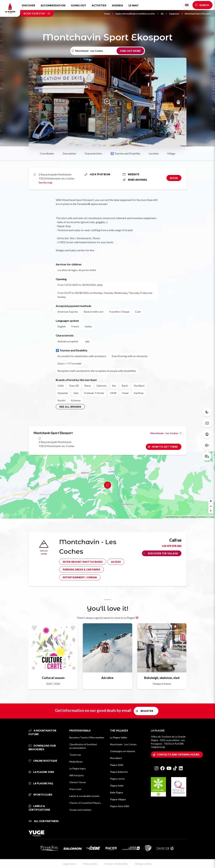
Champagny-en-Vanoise (123, 751)
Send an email (135, 180)
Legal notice (69, 864)
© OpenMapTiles (171, 517)
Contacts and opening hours (178, 754)
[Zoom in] (211, 501)
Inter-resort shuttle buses (83, 562)
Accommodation (53, 5)
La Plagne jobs (41, 772)
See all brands (70, 407)
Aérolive (107, 678)
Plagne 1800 (117, 765)
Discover (28, 5)
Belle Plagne (116, 792)
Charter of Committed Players (85, 803)
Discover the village (163, 553)
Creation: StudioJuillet (116, 864)
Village (171, 153)
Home (109, 14)
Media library (76, 762)
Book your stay (37, 13)
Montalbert (116, 758)
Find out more (130, 51)
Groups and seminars (80, 810)
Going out (79, 5)
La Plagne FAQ (41, 783)
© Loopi (211, 517)
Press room (75, 789)
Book (174, 178)
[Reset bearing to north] (211, 511)
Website (131, 174)
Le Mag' (134, 5)
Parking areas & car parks (81, 569)
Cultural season (53, 678)
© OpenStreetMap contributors (193, 517)
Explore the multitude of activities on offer (137, 14)
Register (147, 711)
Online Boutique (43, 761)
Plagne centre (117, 779)
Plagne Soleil (117, 786)
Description (69, 153)
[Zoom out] (211, 506)
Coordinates (47, 153)
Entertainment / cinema (80, 577)
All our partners (44, 821)
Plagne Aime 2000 (120, 806)
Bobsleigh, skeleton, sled (162, 678)
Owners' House (78, 782)
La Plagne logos (78, 768)
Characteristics (93, 153)
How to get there (165, 447)
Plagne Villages (118, 799)
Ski (164, 14)
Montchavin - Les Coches (166, 433)
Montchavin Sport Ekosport (198, 14)
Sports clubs (40, 795)
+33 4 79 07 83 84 (97, 174)
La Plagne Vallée (119, 737)
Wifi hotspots (77, 775)
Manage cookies (144, 864)
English (187, 5)
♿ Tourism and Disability (125, 153)
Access (116, 562)
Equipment (176, 14)
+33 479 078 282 (171, 546)
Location (154, 153)
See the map (46, 182)
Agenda (117, 5)
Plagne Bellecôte (119, 772)
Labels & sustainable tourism (84, 796)
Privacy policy (90, 864)
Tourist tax (75, 755)
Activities (99, 5)
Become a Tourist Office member (87, 737)
